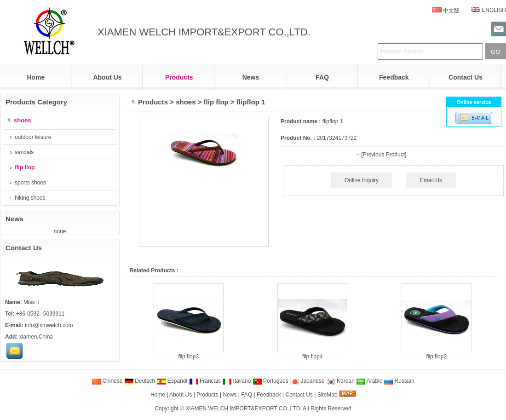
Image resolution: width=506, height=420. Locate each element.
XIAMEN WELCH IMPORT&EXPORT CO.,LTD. (244, 408)
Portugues (270, 381)
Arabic (369, 381)
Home (36, 77)
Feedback (394, 77)
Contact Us (466, 77)
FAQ (322, 77)
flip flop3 (188, 357)
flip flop (216, 102)
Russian (399, 381)
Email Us (431, 180)
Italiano (236, 381)
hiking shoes (28, 198)
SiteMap (328, 395)
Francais (205, 381)
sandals (22, 152)
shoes (186, 102)
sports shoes (28, 183)
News (251, 77)
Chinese (107, 381)
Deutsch (140, 381)
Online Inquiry (362, 180)
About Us (107, 77)
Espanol (172, 381)
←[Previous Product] (381, 155)
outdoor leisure (30, 137)
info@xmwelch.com (49, 325)
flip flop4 (313, 357)
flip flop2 (436, 357)
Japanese (307, 381)
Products (179, 77)
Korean (340, 381)
